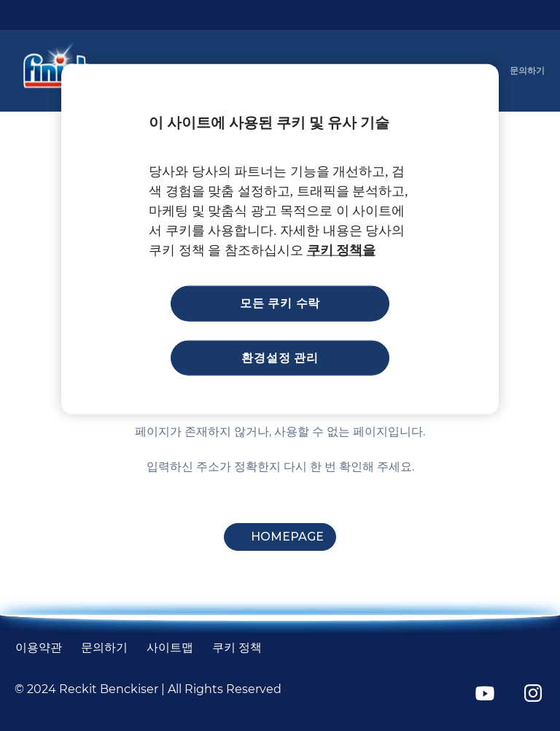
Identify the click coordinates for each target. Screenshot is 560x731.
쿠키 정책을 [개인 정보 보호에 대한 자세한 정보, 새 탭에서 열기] (342, 250)
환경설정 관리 (280, 357)
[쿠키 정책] (237, 648)
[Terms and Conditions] (39, 648)
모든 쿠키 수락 (280, 303)
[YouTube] (485, 693)
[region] (280, 239)
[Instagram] (533, 693)
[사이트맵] (170, 648)
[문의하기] (527, 71)
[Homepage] (280, 537)
